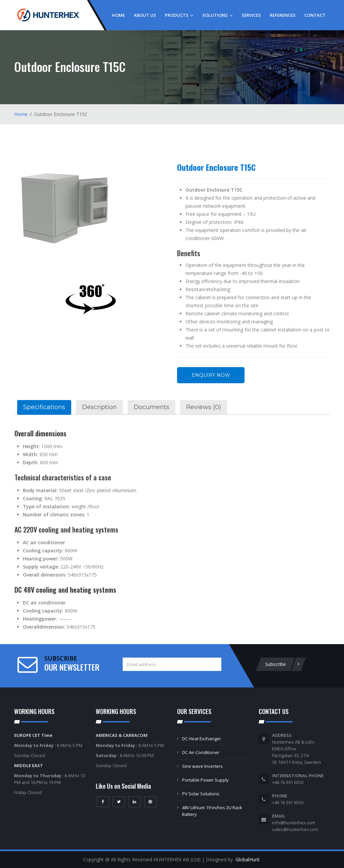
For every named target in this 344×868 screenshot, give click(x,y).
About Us (145, 15)
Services (251, 15)
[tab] (44, 407)
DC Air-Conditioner (201, 752)
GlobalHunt (248, 859)
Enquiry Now (211, 375)
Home (118, 15)
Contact (315, 15)
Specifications (44, 407)
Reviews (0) (204, 407)
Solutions (218, 15)
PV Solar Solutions (201, 794)
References (283, 15)
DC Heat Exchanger (202, 739)
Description (99, 407)
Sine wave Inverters (202, 766)
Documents (152, 407)
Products (179, 15)
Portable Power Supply (205, 780)
